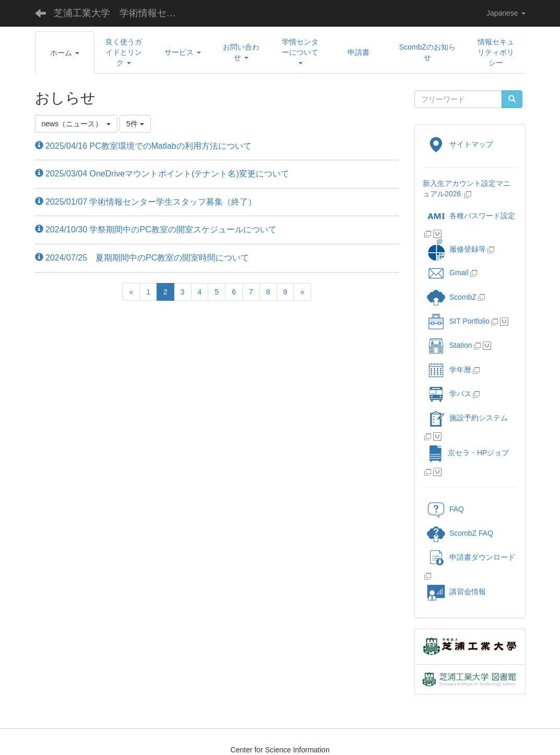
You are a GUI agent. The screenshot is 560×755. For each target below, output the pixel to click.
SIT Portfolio (458, 321)
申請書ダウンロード (471, 557)
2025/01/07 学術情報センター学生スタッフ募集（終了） (146, 202)
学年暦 (449, 370)
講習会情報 (456, 592)
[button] (65, 53)
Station (450, 345)
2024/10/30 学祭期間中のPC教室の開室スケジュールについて (156, 229)
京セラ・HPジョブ (468, 453)
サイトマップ (460, 144)
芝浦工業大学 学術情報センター (123, 13)
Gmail (448, 273)
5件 (135, 124)
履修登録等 (456, 249)
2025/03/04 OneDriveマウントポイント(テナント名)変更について (162, 174)
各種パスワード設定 (471, 216)
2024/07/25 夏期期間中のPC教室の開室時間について (142, 258)
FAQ (445, 509)
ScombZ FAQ (460, 533)
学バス (449, 394)
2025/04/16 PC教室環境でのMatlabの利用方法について (143, 146)
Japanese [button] (506, 13)
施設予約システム (467, 418)
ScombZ (463, 297)
